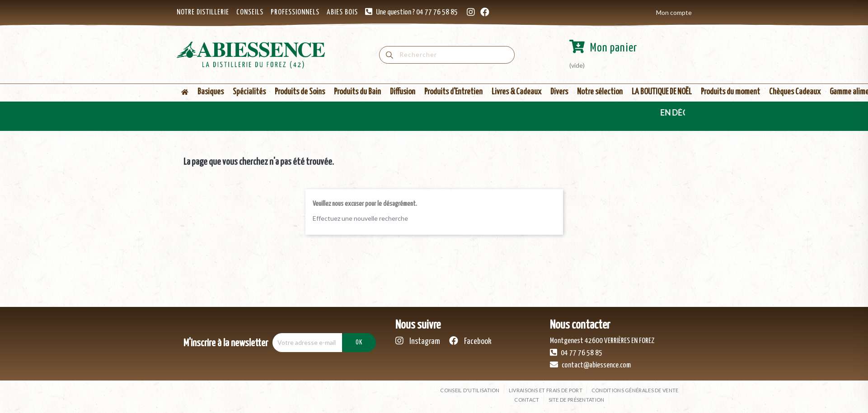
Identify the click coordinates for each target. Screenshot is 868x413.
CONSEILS (250, 12)
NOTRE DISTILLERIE (203, 12)
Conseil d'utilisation (470, 390)
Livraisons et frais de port (546, 390)
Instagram (418, 341)
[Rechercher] (447, 55)
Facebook (470, 341)
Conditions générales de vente (635, 390)
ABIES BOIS (342, 12)
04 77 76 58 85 (576, 353)
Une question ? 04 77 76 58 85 (417, 12)
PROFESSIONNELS (295, 12)
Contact (527, 400)
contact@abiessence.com (590, 365)
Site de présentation (577, 400)
